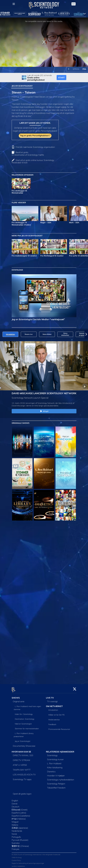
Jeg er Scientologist (23, 740)
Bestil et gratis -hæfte (28, 154)
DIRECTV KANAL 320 (23, 754)
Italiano (15, 823)
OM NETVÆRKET (54, 705)
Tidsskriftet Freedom (56, 786)
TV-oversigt (52, 700)
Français (15, 848)
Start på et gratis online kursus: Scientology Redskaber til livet (33, 161)
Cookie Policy (16, 859)
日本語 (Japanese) (20, 826)
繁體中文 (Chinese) (20, 845)
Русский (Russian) (20, 838)
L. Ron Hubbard (54, 762)
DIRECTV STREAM (21, 759)
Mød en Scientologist (23, 722)
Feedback (52, 723)
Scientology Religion (56, 782)
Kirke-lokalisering (55, 766)
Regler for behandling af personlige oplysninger (28, 862)
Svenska (16, 841)
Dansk (15, 802)
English (15, 799)
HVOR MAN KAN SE (21, 750)
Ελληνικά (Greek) (20, 808)
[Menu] (14, 4)
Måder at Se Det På (56, 713)
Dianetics (51, 770)
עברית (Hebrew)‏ (19, 817)
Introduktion (53, 708)
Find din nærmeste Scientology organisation (35, 147)
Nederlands (17, 829)
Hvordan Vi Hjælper (56, 774)
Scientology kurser (55, 758)
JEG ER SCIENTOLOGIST (22, 86)
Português (16, 835)
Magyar (15, 820)
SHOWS (16, 696)
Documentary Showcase (24, 744)
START (61, 78)
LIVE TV (50, 696)
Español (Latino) (19, 811)
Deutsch (15, 805)
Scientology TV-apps (22, 778)
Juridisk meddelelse (18, 865)
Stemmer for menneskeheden (27, 727)
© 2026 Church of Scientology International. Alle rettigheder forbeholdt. (36, 853)
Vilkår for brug (17, 856)
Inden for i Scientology (24, 713)
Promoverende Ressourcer (59, 728)
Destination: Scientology (25, 717)
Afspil (44, 411)
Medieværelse (54, 718)
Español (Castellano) (21, 814)
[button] (86, 334)
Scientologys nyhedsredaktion (61, 778)
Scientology (52, 754)
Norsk (14, 832)
